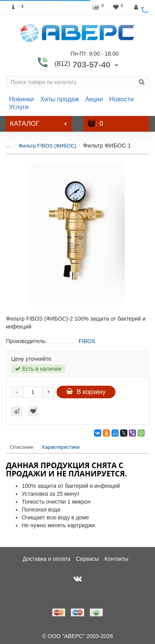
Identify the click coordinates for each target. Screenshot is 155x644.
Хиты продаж (60, 99)
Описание (22, 447)
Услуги (19, 107)
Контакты (116, 559)
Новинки (22, 99)
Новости (121, 99)
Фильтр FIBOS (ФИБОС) (42, 146)
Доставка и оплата (46, 559)
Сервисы (87, 559)
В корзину (86, 392)
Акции (94, 99)
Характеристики (60, 447)
